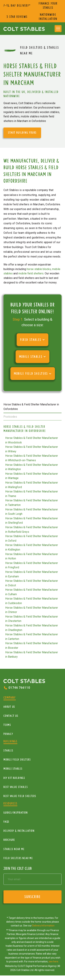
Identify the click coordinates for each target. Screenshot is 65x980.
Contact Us (11, 716)
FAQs (6, 822)
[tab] (32, 407)
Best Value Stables (16, 787)
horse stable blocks (39, 269)
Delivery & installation (19, 831)
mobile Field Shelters (17, 760)
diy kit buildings (14, 778)
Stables (8, 751)
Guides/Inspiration (16, 813)
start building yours (22, 133)
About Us (9, 707)
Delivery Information (43, 926)
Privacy (8, 734)
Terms (7, 725)
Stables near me (14, 849)
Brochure (9, 840)
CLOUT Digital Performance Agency (37, 966)
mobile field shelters (31, 273)
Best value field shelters (20, 796)
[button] (58, 29)
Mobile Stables (13, 769)
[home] (24, 29)
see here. (54, 962)
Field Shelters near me (18, 858)
